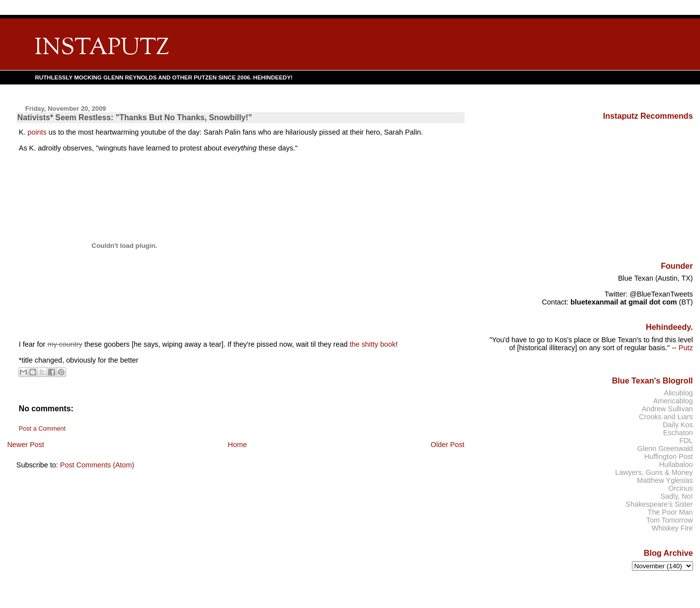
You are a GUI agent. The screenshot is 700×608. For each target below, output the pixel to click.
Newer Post (25, 445)
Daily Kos (678, 425)
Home (237, 445)
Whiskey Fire (672, 528)
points (37, 132)
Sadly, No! (676, 496)
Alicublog (678, 393)
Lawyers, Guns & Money (654, 472)
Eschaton (678, 433)
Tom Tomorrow (670, 520)
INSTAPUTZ (102, 48)
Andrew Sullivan (667, 409)
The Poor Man (670, 512)
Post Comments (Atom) (97, 465)
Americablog (673, 401)
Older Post (448, 445)
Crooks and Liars (666, 417)
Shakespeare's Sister (659, 504)
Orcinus (680, 488)
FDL (686, 441)
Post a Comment (42, 429)
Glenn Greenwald (665, 449)
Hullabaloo (676, 464)
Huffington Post (669, 456)
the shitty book (373, 344)
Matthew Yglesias (665, 480)
